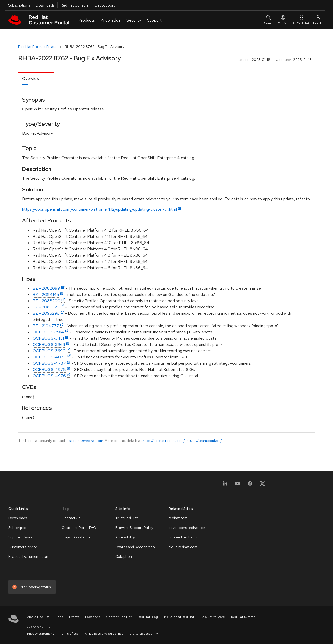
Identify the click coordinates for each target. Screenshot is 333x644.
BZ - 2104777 (46, 326)
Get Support (105, 5)
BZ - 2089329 (46, 307)
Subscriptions (19, 5)
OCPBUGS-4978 (49, 370)
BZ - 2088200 (46, 301)
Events (74, 617)
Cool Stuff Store (213, 617)
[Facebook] (250, 485)
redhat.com (178, 518)
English (283, 20)
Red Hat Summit (243, 617)
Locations (92, 617)
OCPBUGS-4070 (49, 357)
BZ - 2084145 (46, 295)
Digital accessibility (144, 634)
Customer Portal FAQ (79, 528)
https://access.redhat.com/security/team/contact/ (182, 441)
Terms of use (69, 634)
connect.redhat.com (185, 537)
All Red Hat (301, 20)
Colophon (124, 556)
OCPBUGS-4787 (49, 363)
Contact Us (71, 518)
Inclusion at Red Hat (179, 617)
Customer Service (23, 547)
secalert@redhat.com (86, 441)
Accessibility (125, 537)
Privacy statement (40, 634)
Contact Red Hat (119, 617)
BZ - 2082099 (46, 288)
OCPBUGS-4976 (49, 376)
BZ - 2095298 (46, 313)
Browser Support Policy (134, 528)
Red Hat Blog (148, 617)
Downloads (45, 5)
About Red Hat (38, 617)
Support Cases (20, 537)
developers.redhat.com (187, 528)
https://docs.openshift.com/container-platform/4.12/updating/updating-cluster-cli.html (100, 209)
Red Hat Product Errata (37, 47)
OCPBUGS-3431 (48, 338)
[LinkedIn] (225, 485)
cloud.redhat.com (183, 547)
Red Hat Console (75, 5)
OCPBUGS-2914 (48, 332)
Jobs (59, 617)
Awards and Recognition (135, 547)
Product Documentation (28, 556)
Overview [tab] (31, 79)
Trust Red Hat (126, 518)
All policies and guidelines (104, 634)
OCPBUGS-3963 (49, 345)
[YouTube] (238, 485)
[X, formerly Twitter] (262, 485)
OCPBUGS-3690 (49, 351)
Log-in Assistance (76, 537)
